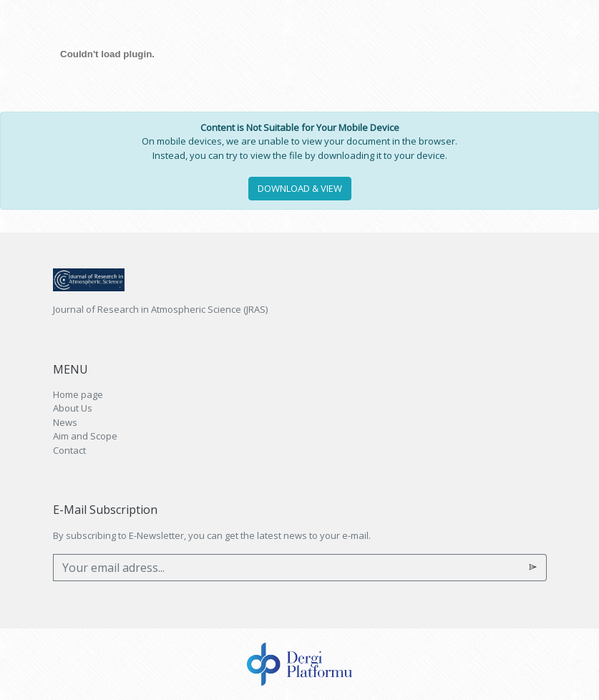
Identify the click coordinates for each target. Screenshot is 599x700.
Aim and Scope (85, 436)
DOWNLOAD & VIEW (300, 188)
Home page (78, 394)
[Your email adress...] (287, 568)
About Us (73, 408)
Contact (69, 450)
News (65, 422)
